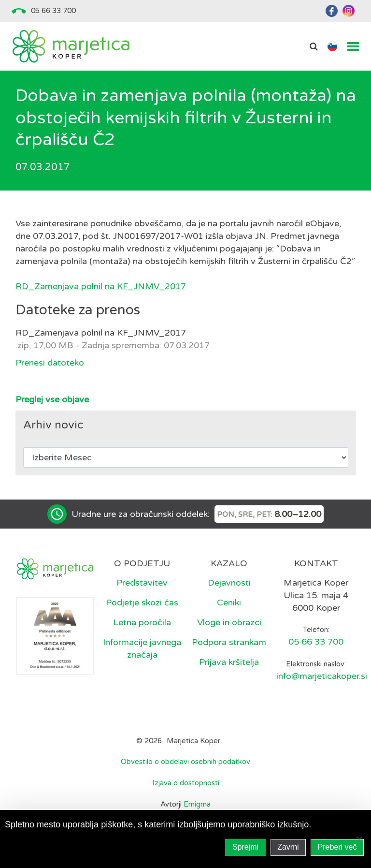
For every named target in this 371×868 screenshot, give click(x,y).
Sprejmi (245, 847)
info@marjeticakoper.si (322, 676)
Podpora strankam (229, 642)
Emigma (197, 804)
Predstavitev (142, 583)
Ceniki (229, 603)
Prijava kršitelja (229, 662)
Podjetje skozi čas (142, 603)
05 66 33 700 (53, 11)
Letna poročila (142, 622)
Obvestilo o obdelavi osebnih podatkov (185, 762)
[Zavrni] (359, 839)
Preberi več (337, 847)
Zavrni (288, 847)
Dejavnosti (229, 583)
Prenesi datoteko (50, 363)
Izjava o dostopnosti (186, 783)
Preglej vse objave (52, 399)
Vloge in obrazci (229, 622)
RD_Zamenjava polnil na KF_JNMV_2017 (101, 286)
